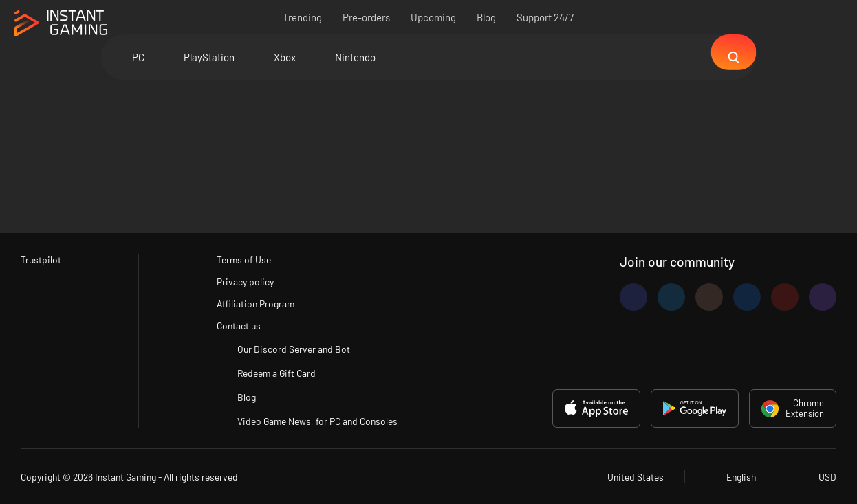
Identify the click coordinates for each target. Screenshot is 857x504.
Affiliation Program (253, 303)
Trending (303, 17)
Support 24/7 (546, 17)
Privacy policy (242, 280)
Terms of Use (241, 257)
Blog (487, 17)
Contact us (236, 325)
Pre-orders (367, 17)
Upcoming (434, 17)
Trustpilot (42, 257)
